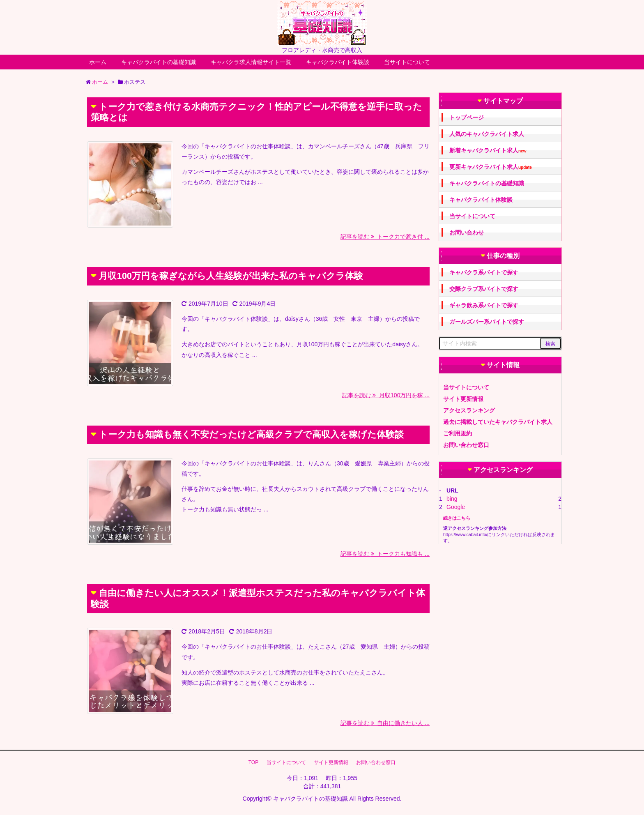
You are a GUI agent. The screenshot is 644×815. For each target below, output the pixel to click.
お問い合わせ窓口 (466, 445)
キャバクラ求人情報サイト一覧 (251, 62)
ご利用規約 (458, 433)
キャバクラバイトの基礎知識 (159, 62)
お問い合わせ (467, 233)
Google (456, 507)
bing (452, 499)
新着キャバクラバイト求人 (488, 151)
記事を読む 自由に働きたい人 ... (385, 723)
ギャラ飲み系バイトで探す (484, 305)
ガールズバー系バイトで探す (487, 322)
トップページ (467, 117)
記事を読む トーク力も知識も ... (385, 554)
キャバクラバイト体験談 (338, 62)
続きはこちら (457, 518)
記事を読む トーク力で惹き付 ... (385, 237)
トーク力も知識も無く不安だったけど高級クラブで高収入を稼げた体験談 (251, 434)
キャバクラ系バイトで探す (484, 272)
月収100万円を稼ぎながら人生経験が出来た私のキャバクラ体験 (231, 276)
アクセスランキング (469, 410)
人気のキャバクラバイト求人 (487, 134)
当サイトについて (407, 62)
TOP (253, 762)
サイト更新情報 (463, 399)
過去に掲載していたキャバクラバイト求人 (498, 422)
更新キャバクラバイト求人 (491, 167)
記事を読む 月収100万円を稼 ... (386, 395)
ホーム (98, 62)
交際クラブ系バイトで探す (484, 289)
